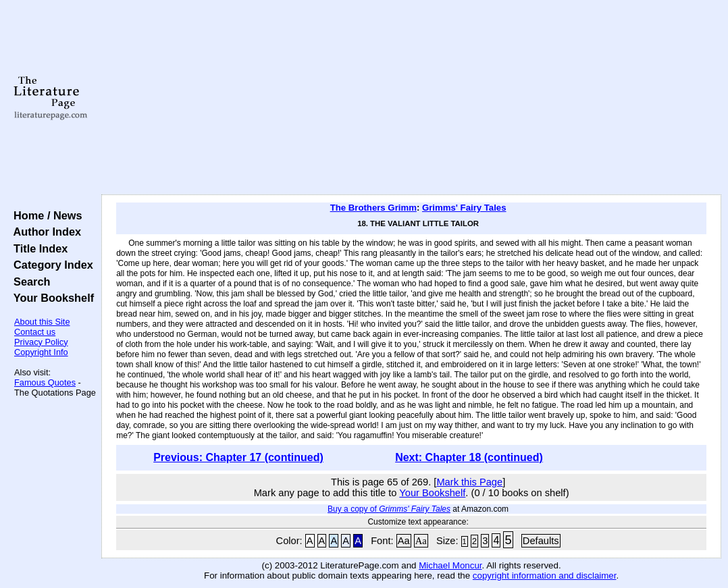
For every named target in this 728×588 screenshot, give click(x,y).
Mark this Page (469, 482)
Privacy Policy (41, 342)
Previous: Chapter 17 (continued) (238, 457)
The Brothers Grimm (373, 208)
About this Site (42, 322)
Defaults (541, 541)
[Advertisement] (411, 98)
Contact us (35, 332)
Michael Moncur (450, 565)
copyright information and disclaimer (545, 576)
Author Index (44, 232)
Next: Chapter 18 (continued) (469, 457)
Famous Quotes (45, 382)
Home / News (45, 215)
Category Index (50, 265)
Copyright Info (41, 352)
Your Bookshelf (51, 298)
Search (29, 282)
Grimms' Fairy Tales (464, 208)
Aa (404, 541)
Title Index (37, 248)
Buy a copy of (389, 509)
